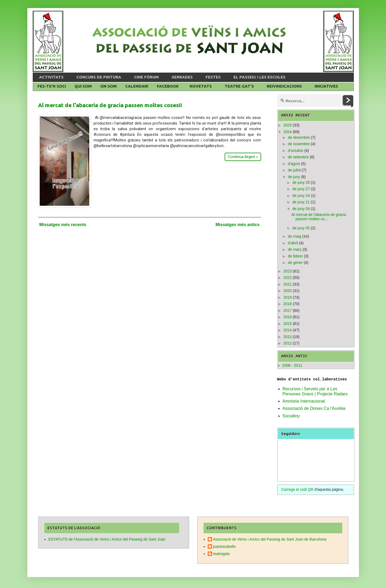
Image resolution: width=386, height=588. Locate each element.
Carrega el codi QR (298, 489)
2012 (287, 343)
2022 (287, 278)
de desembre (299, 137)
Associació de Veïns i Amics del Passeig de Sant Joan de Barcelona (270, 539)
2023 (287, 271)
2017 (287, 310)
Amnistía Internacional (304, 401)
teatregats (221, 554)
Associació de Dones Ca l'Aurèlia (314, 408)
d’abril (293, 243)
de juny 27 (301, 189)
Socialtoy (291, 416)
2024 (287, 132)
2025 (287, 125)
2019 (287, 297)
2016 (287, 317)
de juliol (294, 170)
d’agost (294, 164)
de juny (294, 177)
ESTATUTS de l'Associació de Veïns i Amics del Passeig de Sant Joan (107, 539)
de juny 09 (301, 209)
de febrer (295, 256)
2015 (287, 324)
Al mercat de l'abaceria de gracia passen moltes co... (319, 217)
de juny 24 (301, 196)
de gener (295, 263)
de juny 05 (301, 228)
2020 (287, 291)
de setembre (298, 157)
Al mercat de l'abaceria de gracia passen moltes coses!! (110, 105)
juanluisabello (224, 546)
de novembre (299, 144)
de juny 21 (301, 202)
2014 (287, 330)
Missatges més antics (238, 225)
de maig (295, 236)
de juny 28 (301, 182)
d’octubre (296, 151)
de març (295, 249)
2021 (287, 284)
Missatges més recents (63, 225)
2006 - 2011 (292, 365)
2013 (287, 337)
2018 (287, 304)
